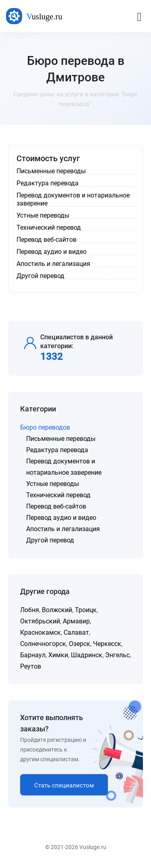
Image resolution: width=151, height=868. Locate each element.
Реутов (31, 666)
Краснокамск (40, 632)
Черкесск (107, 644)
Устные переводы (53, 484)
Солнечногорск (43, 644)
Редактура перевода (57, 450)
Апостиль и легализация (63, 529)
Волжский (57, 610)
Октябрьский (40, 621)
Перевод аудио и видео (61, 518)
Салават (76, 632)
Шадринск (87, 655)
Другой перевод (50, 540)
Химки (58, 655)
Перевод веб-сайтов (56, 506)
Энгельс (117, 655)
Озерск (80, 644)
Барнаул (33, 655)
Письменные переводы (61, 439)
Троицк (86, 610)
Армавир (76, 621)
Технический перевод (58, 495)
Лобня (30, 610)
